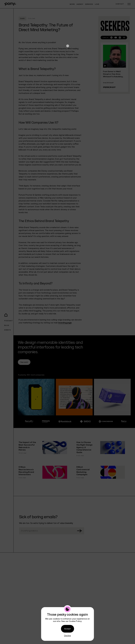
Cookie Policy (75, 621)
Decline (67, 636)
